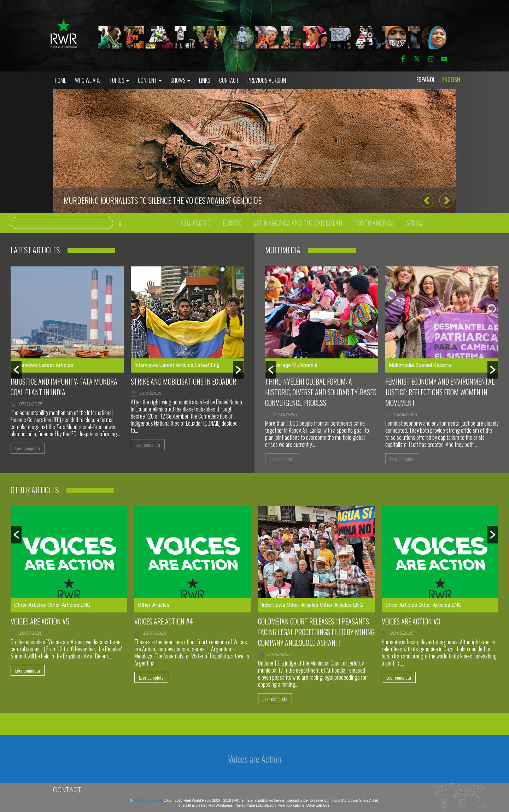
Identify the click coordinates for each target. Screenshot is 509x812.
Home (60, 80)
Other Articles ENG (69, 605)
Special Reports (434, 365)
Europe (232, 223)
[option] (255, 151)
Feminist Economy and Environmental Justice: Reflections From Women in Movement (440, 392)
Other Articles (30, 605)
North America (374, 223)
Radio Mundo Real (149, 801)
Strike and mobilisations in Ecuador (183, 381)
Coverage (280, 365)
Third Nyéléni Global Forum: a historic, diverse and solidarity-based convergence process (321, 392)
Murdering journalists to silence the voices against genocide (162, 200)
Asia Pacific (195, 223)
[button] (427, 200)
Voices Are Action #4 (164, 621)
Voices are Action (255, 759)
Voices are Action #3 (411, 621)
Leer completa (28, 448)
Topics (119, 80)
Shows (180, 80)
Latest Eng (207, 365)
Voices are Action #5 (40, 621)
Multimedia (305, 365)
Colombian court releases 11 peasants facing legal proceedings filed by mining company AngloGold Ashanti (316, 632)
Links (205, 80)
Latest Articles (56, 365)
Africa (415, 223)
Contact (229, 80)
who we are (88, 80)
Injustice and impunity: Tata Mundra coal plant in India (64, 387)
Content (150, 80)
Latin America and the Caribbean (298, 223)
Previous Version (267, 80)
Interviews (26, 365)
